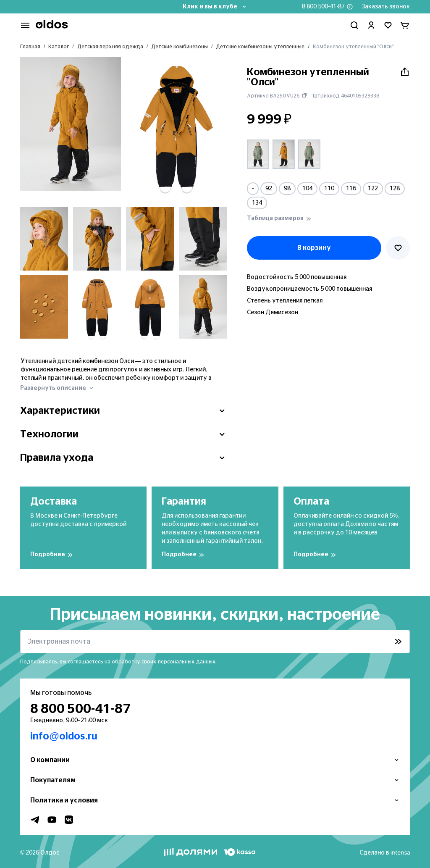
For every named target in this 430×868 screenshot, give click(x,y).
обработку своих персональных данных (164, 662)
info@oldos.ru (64, 736)
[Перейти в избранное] (388, 25)
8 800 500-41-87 (323, 7)
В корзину (314, 248)
